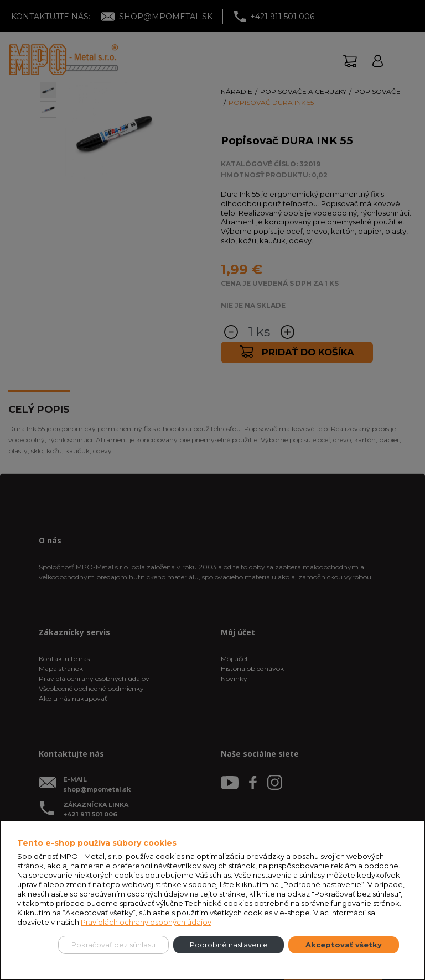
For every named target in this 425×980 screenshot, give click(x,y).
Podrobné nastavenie (229, 945)
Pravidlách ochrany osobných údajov (146, 922)
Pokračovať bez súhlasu (113, 945)
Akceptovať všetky (344, 945)
